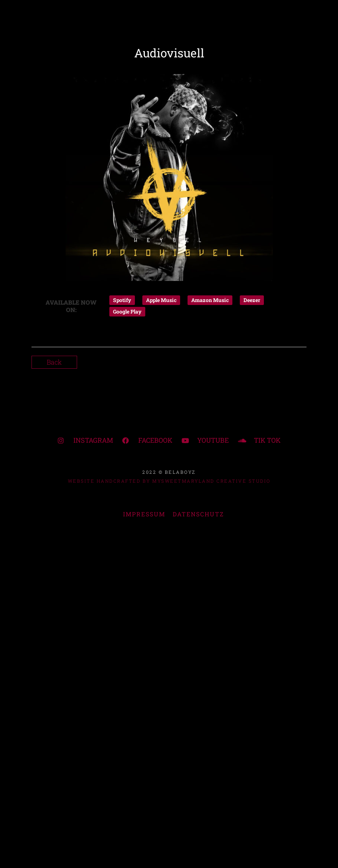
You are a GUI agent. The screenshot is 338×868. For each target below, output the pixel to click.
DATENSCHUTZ (198, 514)
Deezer (252, 300)
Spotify (122, 300)
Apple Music (161, 300)
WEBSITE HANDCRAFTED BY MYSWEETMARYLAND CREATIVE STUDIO (169, 481)
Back (54, 362)
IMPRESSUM (144, 514)
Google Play (127, 311)
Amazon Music (210, 300)
